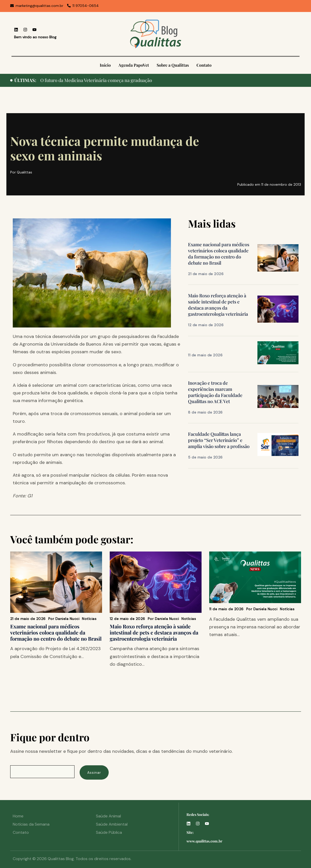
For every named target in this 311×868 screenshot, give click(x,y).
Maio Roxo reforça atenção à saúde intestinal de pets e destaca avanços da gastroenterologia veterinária (218, 305)
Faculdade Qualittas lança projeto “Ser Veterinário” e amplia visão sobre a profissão (219, 440)
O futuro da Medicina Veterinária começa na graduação (96, 80)
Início (105, 65)
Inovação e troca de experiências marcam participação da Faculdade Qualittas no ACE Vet (215, 392)
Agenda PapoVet (134, 65)
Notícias (89, 619)
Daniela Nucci (67, 619)
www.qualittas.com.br (204, 841)
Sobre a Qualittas (173, 65)
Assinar (94, 772)
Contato (204, 65)
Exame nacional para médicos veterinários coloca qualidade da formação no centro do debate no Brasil (219, 254)
